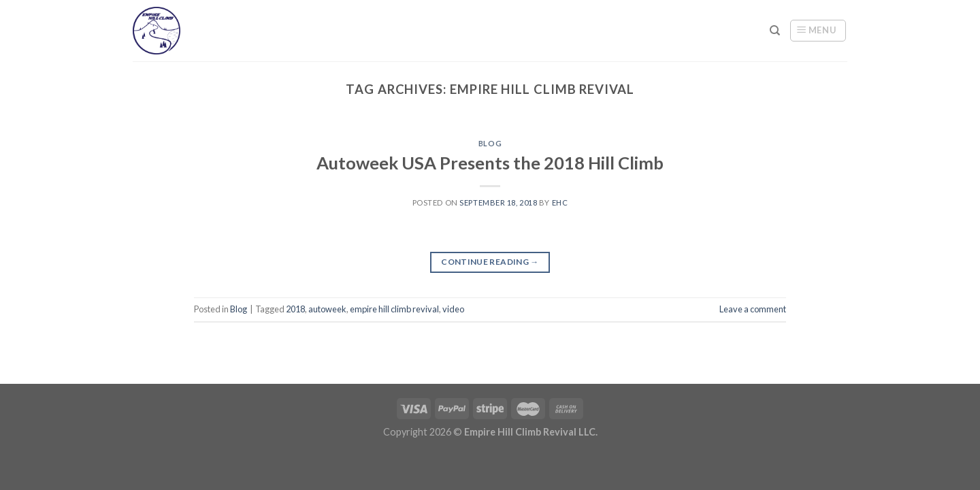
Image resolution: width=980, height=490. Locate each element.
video (453, 309)
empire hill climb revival (394, 309)
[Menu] (818, 31)
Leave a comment (753, 309)
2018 (295, 309)
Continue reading (490, 262)
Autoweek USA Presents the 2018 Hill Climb (490, 163)
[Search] (775, 31)
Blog (490, 143)
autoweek (327, 309)
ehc (560, 202)
